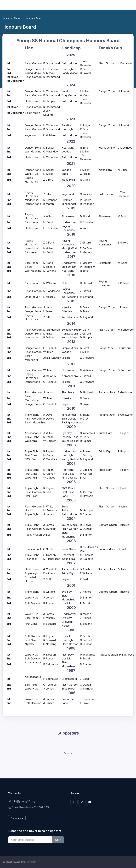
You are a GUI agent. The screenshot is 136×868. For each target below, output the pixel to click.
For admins (17, 818)
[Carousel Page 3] (71, 753)
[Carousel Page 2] (68, 753)
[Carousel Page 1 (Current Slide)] (65, 753)
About (17, 18)
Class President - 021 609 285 (28, 807)
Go (58, 840)
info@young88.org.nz (23, 801)
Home (6, 18)
